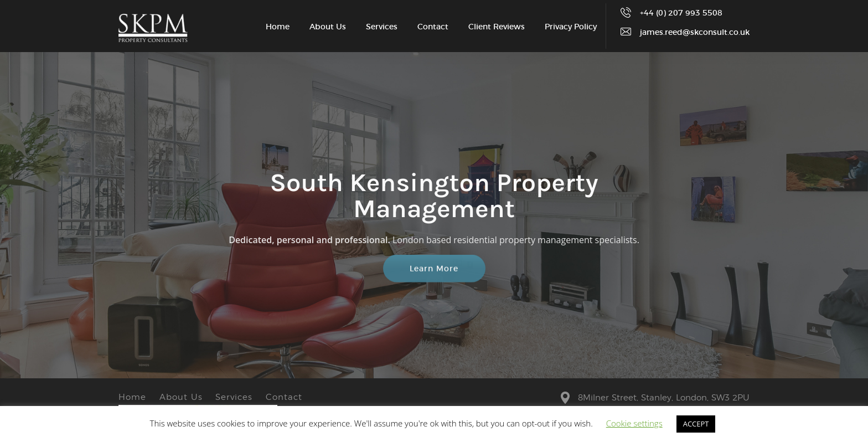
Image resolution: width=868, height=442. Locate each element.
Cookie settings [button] (634, 423)
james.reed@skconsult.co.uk (695, 33)
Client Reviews (497, 27)
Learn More (434, 271)
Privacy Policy (571, 27)
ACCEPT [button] (696, 424)
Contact (433, 27)
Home (278, 27)
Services (382, 27)
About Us (328, 27)
